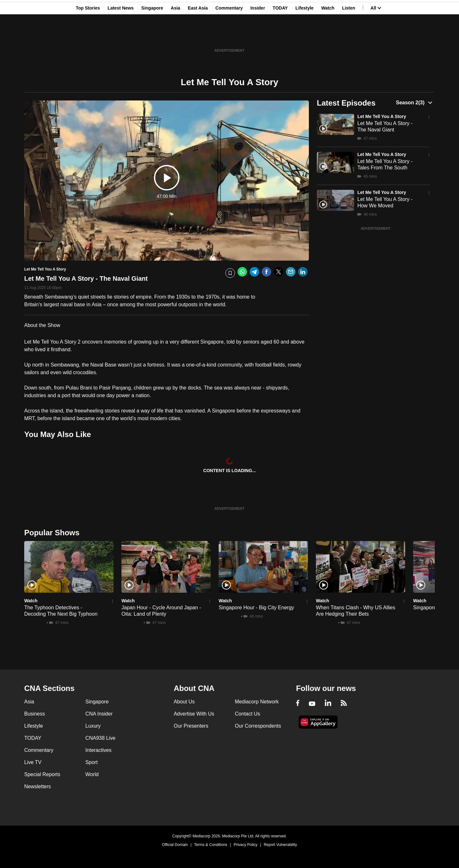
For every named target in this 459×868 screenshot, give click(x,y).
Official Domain (175, 845)
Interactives (98, 750)
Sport (91, 762)
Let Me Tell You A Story (382, 116)
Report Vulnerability (280, 845)
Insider (258, 36)
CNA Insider (99, 714)
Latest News (121, 36)
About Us (184, 702)
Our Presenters (191, 726)
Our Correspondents (258, 726)
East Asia (198, 36)
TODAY (280, 36)
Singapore (152, 36)
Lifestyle (305, 36)
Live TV (33, 762)
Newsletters (38, 786)
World (92, 774)
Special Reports (42, 774)
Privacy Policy (246, 845)
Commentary (229, 36)
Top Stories (88, 36)
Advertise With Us (194, 714)
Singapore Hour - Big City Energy (256, 608)
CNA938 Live (100, 738)
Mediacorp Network (257, 702)
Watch (328, 36)
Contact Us (248, 714)
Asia (176, 36)
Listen (349, 36)
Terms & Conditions (211, 845)
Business (35, 714)
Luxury (93, 726)
